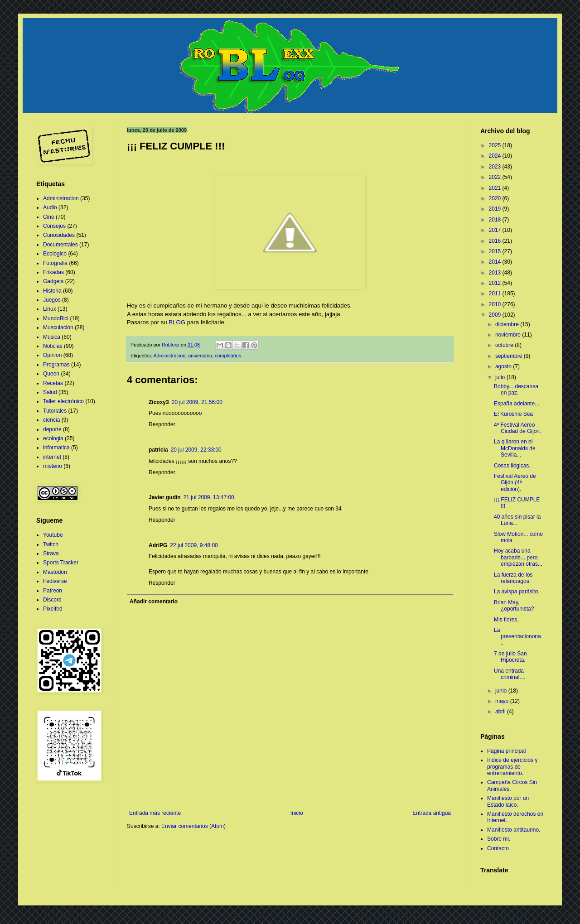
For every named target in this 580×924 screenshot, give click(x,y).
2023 (496, 167)
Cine (49, 217)
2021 (496, 188)
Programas (56, 365)
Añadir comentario (154, 602)
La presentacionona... (518, 637)
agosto (504, 366)
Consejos (54, 226)
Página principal (506, 751)
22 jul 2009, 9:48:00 (194, 545)
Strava (51, 553)
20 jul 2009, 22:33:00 (196, 450)
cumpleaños (228, 356)
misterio (53, 466)
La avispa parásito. (517, 592)
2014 (496, 262)
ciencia (51, 420)
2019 (496, 209)
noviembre (509, 335)
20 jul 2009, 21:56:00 (197, 402)
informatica (56, 448)
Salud (50, 392)
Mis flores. (506, 620)
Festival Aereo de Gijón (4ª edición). (515, 483)
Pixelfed (53, 609)
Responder (162, 424)
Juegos (52, 300)
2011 (496, 294)
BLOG (177, 322)
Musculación (58, 327)
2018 (496, 220)
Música (52, 337)
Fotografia (55, 263)
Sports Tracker (61, 563)
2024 (496, 156)
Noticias (53, 346)
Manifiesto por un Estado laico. (508, 801)
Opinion (52, 355)
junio (502, 691)
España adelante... (517, 404)
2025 (496, 145)
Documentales (60, 245)
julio (501, 377)
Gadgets (53, 281)
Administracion (169, 356)
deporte (52, 429)
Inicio (297, 813)
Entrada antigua (432, 813)
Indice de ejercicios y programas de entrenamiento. (512, 767)
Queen (51, 374)
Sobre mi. (499, 839)
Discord (52, 600)
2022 (496, 177)
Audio (50, 207)
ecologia (53, 438)
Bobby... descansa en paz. (516, 390)
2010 (496, 304)
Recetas (53, 383)
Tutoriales (55, 411)
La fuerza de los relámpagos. (513, 578)
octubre (505, 345)
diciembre (508, 324)
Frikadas (53, 272)
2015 (496, 251)
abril (501, 712)
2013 (496, 273)
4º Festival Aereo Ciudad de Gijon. (517, 428)
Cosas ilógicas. (512, 466)
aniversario (200, 356)
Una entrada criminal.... (510, 674)
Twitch (51, 544)
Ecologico (55, 254)
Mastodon (55, 572)
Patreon (53, 591)
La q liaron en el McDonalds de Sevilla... (515, 448)
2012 (496, 283)
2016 (496, 241)
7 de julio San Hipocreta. (510, 657)
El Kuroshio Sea (513, 414)
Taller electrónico (63, 401)
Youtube (53, 535)
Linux (50, 309)
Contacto (498, 848)
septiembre (510, 356)
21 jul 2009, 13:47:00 (209, 497)
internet (52, 457)
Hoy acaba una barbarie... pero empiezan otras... (518, 557)
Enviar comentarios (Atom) (193, 826)
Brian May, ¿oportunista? (514, 606)
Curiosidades (59, 235)
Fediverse (55, 581)
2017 (496, 230)
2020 (496, 198)
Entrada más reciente (155, 813)
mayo (503, 701)
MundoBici (56, 318)
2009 (496, 315)
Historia (52, 291)
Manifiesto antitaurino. (514, 830)
